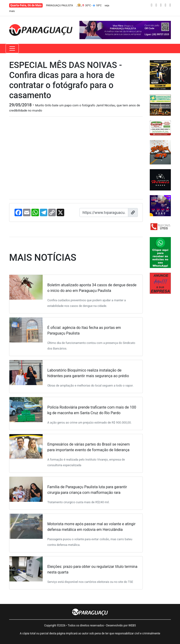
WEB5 (132, 625)
